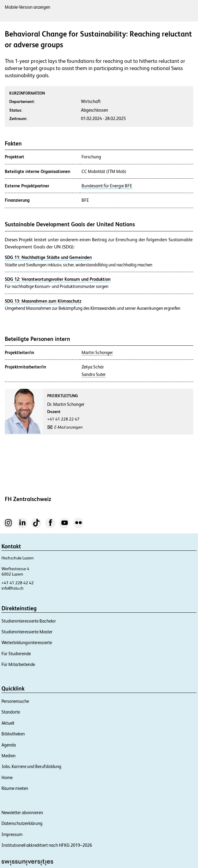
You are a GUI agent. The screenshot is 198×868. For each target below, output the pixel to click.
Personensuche (15, 701)
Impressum (12, 834)
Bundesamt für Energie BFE (107, 186)
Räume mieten (15, 788)
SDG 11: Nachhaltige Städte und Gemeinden (48, 257)
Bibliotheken (13, 734)
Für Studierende (16, 654)
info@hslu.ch (13, 588)
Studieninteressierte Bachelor (29, 621)
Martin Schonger (97, 353)
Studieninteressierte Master (27, 632)
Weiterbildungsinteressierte (27, 642)
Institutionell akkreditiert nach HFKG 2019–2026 (47, 845)
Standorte (11, 712)
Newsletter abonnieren (22, 812)
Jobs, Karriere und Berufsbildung (31, 766)
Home (7, 777)
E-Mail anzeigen (69, 427)
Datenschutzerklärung (22, 823)
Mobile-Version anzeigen (27, 7)
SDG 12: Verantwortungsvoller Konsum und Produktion (58, 279)
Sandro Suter (94, 374)
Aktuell (8, 723)
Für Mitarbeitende (18, 664)
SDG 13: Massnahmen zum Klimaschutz (43, 301)
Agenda (9, 745)
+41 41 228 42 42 (18, 583)
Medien (9, 756)
